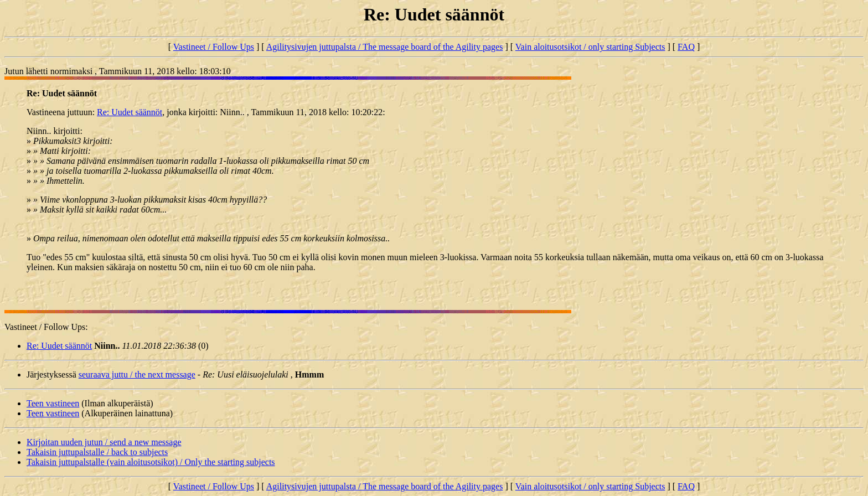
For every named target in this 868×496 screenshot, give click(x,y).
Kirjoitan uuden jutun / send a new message (104, 442)
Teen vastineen (53, 403)
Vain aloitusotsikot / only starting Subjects (590, 47)
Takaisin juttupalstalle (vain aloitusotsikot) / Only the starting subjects (151, 462)
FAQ (686, 47)
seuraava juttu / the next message (137, 374)
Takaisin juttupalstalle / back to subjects (97, 452)
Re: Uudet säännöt (130, 112)
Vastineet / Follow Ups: (46, 327)
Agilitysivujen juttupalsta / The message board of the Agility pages (385, 47)
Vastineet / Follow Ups (214, 47)
